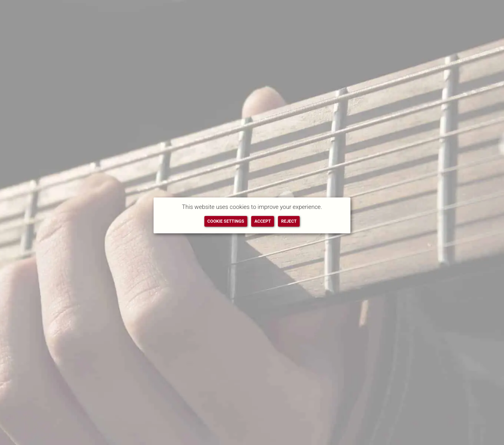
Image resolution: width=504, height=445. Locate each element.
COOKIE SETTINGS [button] (226, 221)
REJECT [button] (289, 221)
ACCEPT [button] (263, 221)
